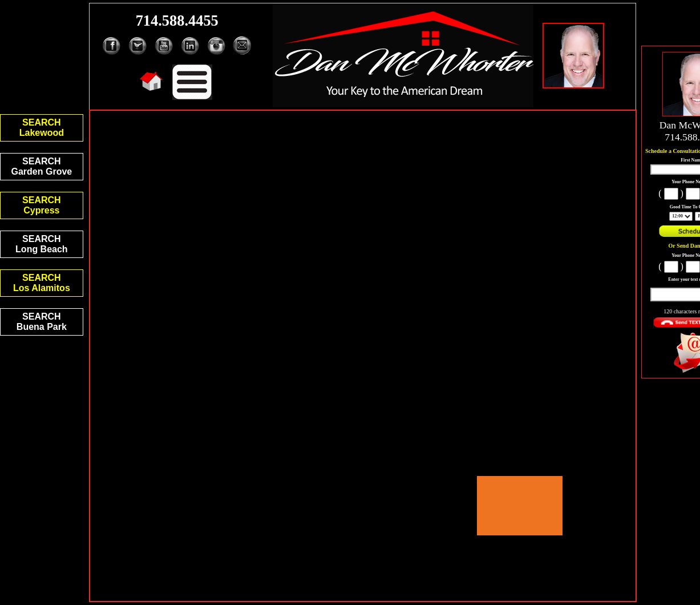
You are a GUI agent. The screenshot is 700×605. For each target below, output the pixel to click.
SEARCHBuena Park (42, 322)
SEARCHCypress (42, 205)
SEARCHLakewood (42, 128)
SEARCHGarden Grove (42, 166)
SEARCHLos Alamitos (42, 283)
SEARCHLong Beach (42, 244)
